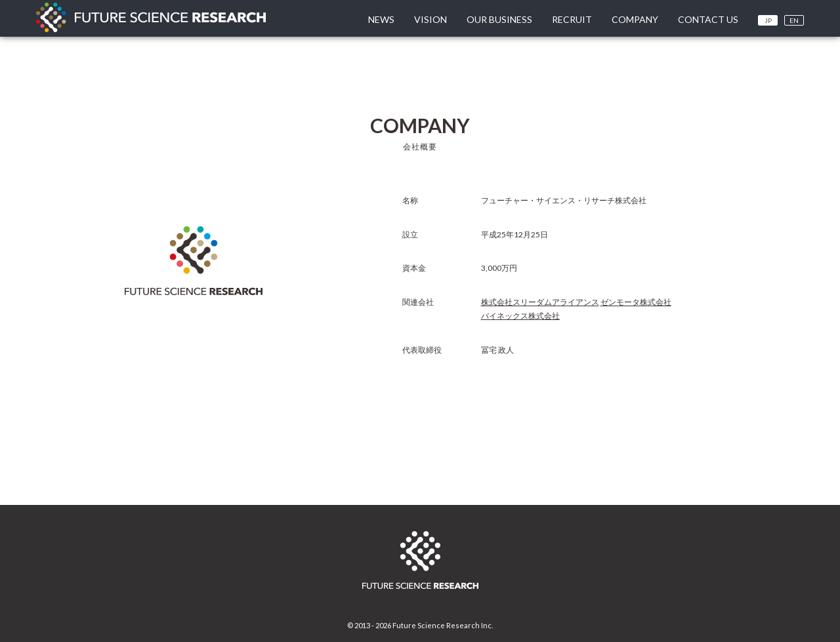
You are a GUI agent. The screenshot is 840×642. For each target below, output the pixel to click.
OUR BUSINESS (499, 19)
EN (794, 20)
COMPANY (635, 19)
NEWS (381, 19)
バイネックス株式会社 (520, 316)
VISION (430, 19)
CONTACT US (708, 19)
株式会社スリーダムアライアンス (540, 302)
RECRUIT (572, 19)
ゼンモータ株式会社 (636, 302)
